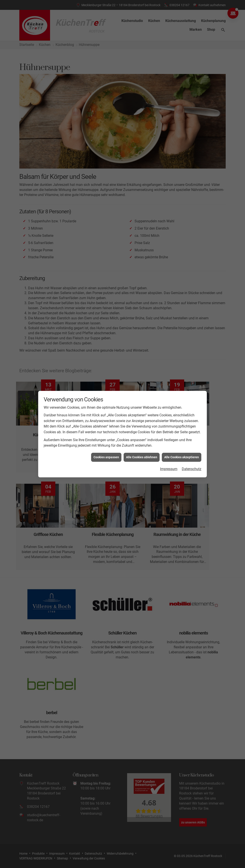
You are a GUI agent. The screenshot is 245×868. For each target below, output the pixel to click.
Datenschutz (192, 469)
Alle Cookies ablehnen (142, 457)
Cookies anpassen (106, 457)
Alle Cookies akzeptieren (182, 457)
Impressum (169, 469)
